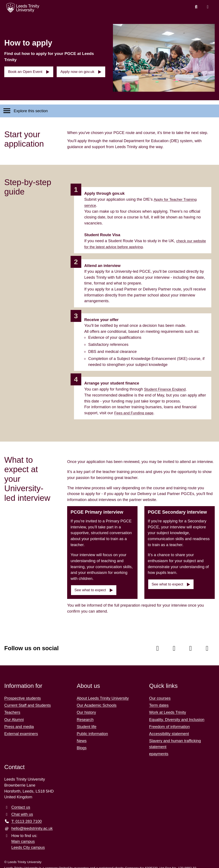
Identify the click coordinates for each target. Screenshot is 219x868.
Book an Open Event (27, 67)
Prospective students (23, 695)
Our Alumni (14, 717)
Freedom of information (169, 724)
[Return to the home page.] (23, 8)
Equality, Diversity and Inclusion (177, 717)
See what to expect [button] (92, 587)
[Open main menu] (208, 7)
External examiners (21, 731)
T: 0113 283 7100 (27, 819)
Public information (92, 731)
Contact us (21, 804)
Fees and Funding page (135, 410)
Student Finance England (166, 386)
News (82, 738)
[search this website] (196, 7)
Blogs (82, 745)
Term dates (159, 702)
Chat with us (22, 811)
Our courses (160, 695)
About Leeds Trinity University (103, 695)
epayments (159, 751)
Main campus (23, 839)
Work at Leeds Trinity (167, 710)
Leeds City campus (28, 845)
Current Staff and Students (27, 702)
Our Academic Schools (97, 702)
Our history (86, 710)
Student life (87, 724)
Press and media (19, 724)
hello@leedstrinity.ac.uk (32, 826)
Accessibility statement (169, 731)
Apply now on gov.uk (81, 67)
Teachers (12, 710)
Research (85, 717)
